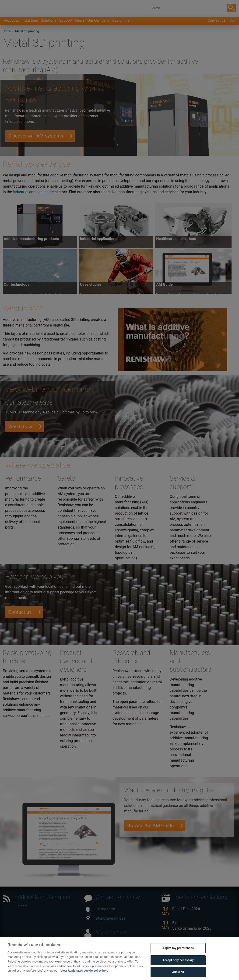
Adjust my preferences (178, 956)
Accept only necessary (178, 968)
